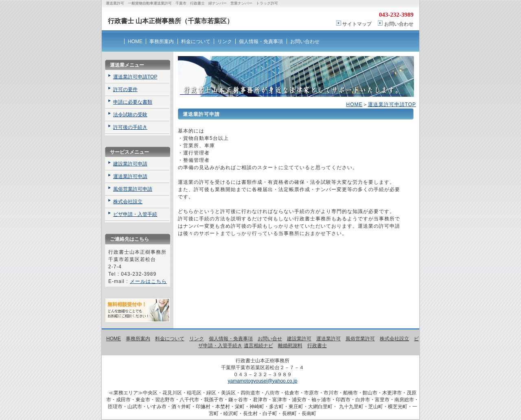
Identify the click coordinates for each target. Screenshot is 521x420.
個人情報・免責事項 (261, 41)
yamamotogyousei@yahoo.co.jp (263, 381)
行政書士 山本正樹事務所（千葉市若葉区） (171, 21)
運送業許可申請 (130, 176)
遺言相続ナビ (258, 346)
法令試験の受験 (130, 115)
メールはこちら (148, 281)
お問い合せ (270, 339)
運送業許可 (328, 339)
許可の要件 (125, 89)
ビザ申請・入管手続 (135, 214)
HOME (135, 41)
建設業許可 (299, 339)
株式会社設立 (128, 202)
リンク (225, 41)
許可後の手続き (130, 127)
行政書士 (317, 346)
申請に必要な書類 (133, 102)
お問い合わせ (399, 24)
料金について (196, 41)
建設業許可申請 (130, 164)
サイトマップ (357, 24)
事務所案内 (162, 41)
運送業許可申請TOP (392, 104)
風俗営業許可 (360, 339)
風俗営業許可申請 (133, 189)
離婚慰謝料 (290, 346)
